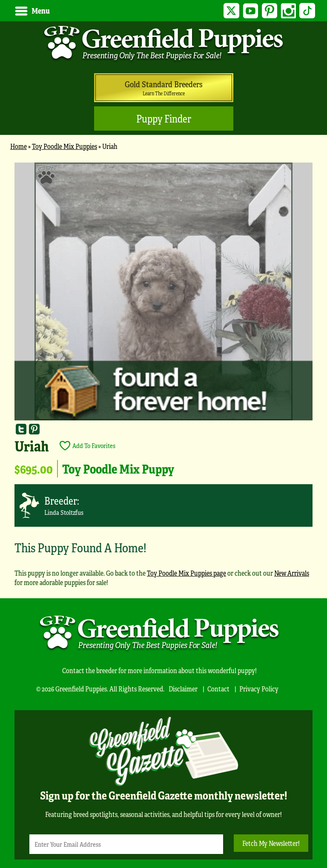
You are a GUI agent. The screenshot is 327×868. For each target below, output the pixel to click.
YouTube (250, 11)
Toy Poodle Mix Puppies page (186, 573)
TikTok (307, 11)
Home (19, 146)
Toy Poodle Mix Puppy (118, 468)
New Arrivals (292, 573)
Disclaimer (183, 689)
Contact (218, 689)
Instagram (288, 11)
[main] (163, 378)
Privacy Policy (259, 689)
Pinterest (269, 11)
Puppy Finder (164, 118)
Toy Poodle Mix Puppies (65, 146)
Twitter (231, 11)
